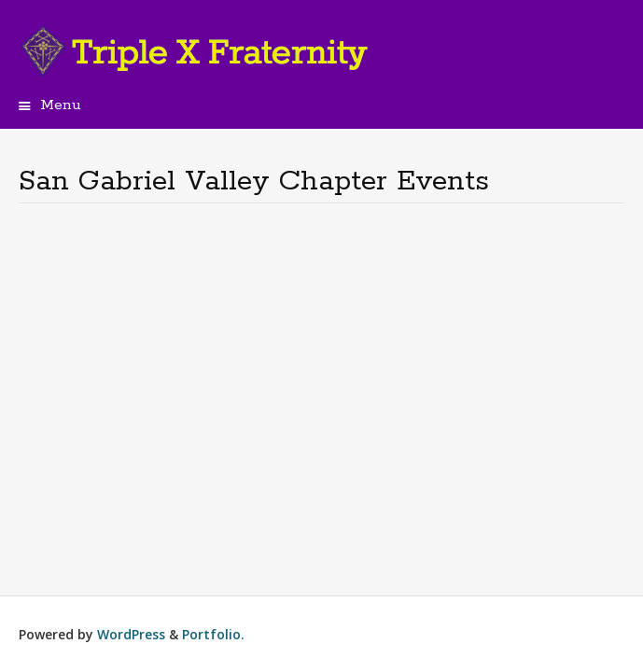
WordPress (131, 634)
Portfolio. (213, 634)
